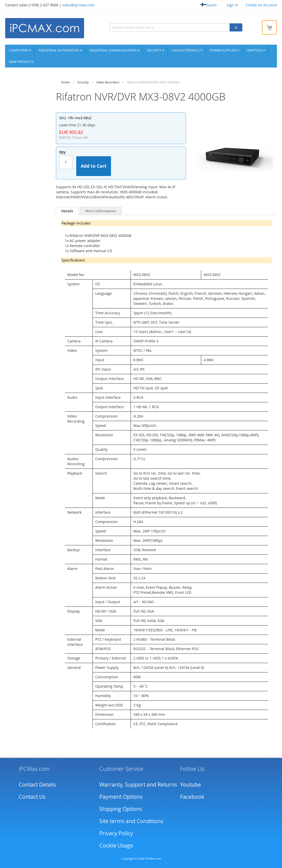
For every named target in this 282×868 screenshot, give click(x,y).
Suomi (209, 5)
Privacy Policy (116, 833)
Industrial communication (113, 50)
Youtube (191, 784)
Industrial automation (59, 50)
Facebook (192, 796)
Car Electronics (186, 50)
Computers (19, 50)
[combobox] (147, 27)
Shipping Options (121, 809)
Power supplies (223, 50)
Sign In (232, 5)
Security (154, 50)
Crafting (255, 50)
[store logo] (44, 28)
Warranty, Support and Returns (138, 784)
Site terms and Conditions (131, 821)
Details (67, 211)
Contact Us (32, 796)
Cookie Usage (116, 845)
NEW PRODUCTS (21, 61)
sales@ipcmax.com (78, 5)
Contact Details (37, 784)
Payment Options (121, 796)
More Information (101, 211)
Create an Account (261, 5)
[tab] (67, 211)
